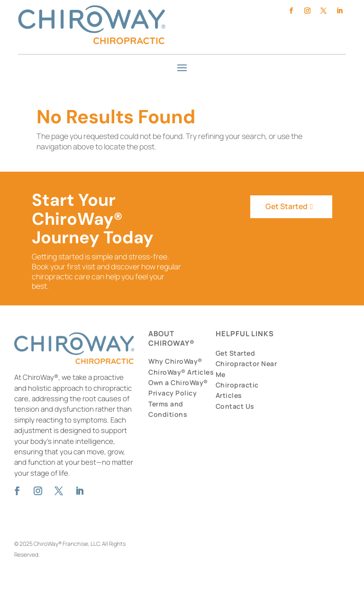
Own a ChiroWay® (178, 382)
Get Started (286, 206)
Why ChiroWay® (175, 361)
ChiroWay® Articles (181, 372)
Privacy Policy (173, 393)
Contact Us (235, 406)
